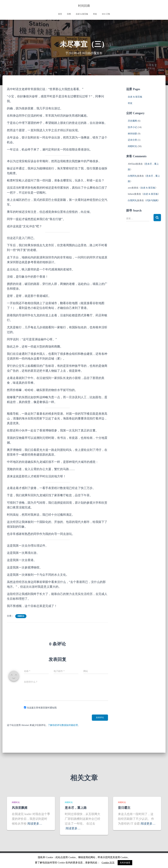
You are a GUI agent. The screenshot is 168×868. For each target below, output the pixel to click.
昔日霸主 (124, 808)
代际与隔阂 (152, 200)
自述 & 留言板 (82, 14)
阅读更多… (35, 824)
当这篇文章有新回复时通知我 (42, 708)
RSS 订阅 (106, 14)
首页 (60, 14)
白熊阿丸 (132, 176)
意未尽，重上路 (76, 808)
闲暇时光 (21, 616)
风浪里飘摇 (20, 808)
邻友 (95, 14)
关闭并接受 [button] (125, 863)
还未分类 (132, 140)
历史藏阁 (132, 121)
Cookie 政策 (108, 863)
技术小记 (132, 127)
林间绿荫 (132, 134)
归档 (69, 14)
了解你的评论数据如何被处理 (63, 725)
